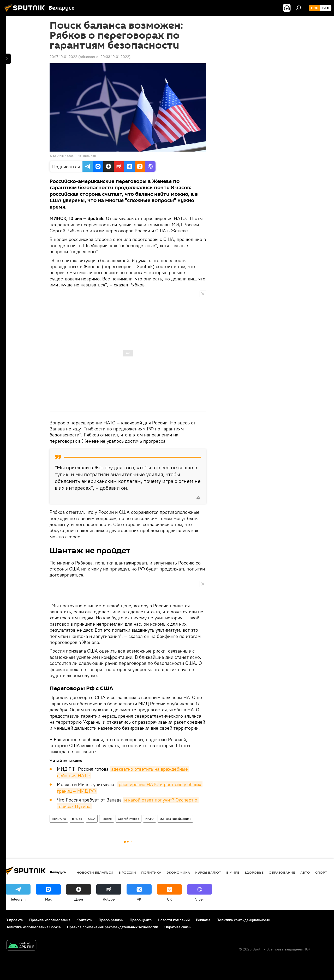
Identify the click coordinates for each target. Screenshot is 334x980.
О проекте (14, 920)
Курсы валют (208, 872)
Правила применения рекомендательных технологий (113, 927)
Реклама (203, 920)
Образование (282, 872)
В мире (77, 819)
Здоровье (254, 872)
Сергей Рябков (129, 819)
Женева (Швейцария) (175, 819)
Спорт (321, 872)
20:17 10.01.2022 (63, 57)
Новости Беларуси (95, 872)
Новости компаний (174, 920)
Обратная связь (177, 927)
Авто (305, 872)
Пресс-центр (141, 920)
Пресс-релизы (111, 920)
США (92, 819)
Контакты (84, 920)
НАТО (150, 819)
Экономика (178, 872)
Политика (59, 819)
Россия (107, 819)
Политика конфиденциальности (243, 920)
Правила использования (50, 920)
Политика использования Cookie (33, 927)
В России (127, 872)
